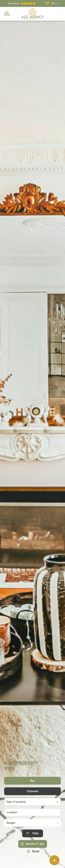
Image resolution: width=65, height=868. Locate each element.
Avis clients (22, 3)
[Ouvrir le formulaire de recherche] (33, 837)
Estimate (33, 795)
